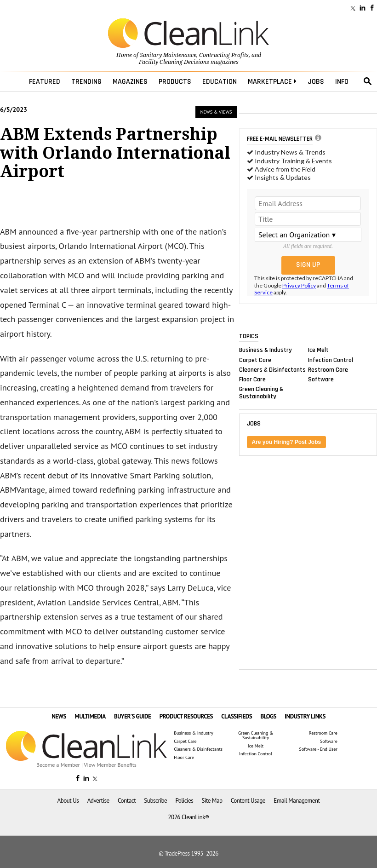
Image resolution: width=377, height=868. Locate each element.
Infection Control (331, 360)
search (368, 81)
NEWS (59, 716)
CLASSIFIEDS (237, 716)
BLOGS (269, 716)
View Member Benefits (110, 765)
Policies (184, 801)
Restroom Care (328, 369)
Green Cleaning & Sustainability (261, 393)
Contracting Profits (224, 55)
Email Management (297, 801)
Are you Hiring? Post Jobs (287, 442)
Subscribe (155, 801)
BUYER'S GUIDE (133, 716)
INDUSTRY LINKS (305, 716)
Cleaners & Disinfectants (272, 369)
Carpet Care (255, 360)
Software (321, 379)
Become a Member (58, 765)
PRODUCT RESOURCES (186, 716)
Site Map (212, 801)
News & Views (216, 112)
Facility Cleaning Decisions (174, 62)
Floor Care (252, 379)
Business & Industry (266, 350)
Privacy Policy (299, 285)
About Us (68, 801)
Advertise (98, 801)
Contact (127, 801)
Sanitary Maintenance (168, 55)
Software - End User (318, 749)
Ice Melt (318, 350)
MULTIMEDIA (90, 716)
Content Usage (248, 801)
